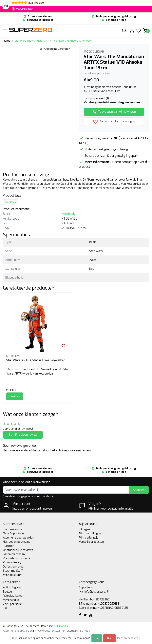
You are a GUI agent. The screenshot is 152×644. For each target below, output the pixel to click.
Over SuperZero (13, 534)
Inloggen (84, 529)
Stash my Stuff (13, 571)
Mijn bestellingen (90, 534)
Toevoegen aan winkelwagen (114, 112)
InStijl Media (60, 626)
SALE (6, 608)
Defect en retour (14, 567)
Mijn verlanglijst (89, 538)
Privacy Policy (12, 562)
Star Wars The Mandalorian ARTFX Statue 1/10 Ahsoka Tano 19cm (53, 41)
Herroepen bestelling (17, 542)
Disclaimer (58, 631)
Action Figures (12, 588)
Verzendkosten (13, 575)
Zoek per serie (12, 604)
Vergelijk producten (91, 542)
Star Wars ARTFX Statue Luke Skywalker (36, 360)
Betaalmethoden (14, 554)
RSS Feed (84, 631)
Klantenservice (13, 529)
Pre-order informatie (17, 558)
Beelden (8, 592)
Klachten (9, 546)
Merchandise (11, 600)
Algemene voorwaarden (19, 538)
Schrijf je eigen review (97, 73)
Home (7, 41)
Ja (97, 638)
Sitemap (72, 631)
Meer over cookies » (129, 638)
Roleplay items (13, 596)
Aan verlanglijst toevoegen (114, 122)
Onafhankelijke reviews (18, 550)
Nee (109, 638)
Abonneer (139, 490)
